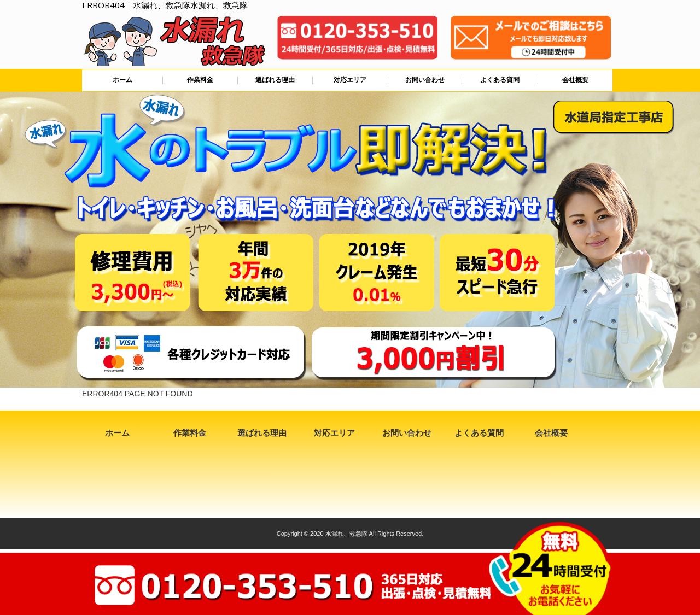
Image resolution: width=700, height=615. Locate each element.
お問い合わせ (425, 80)
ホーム (122, 80)
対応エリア (350, 80)
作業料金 (200, 80)
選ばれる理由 (275, 80)
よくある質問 (500, 80)
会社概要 (575, 80)
